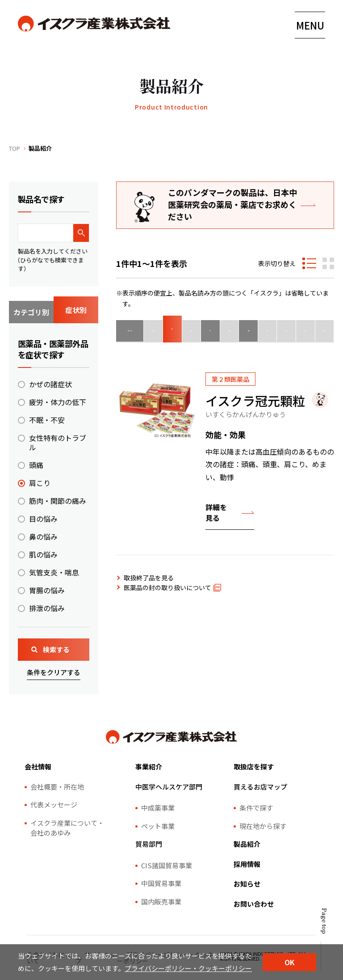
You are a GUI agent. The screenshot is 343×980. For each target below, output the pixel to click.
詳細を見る (216, 512)
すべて (133, 331)
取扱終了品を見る (149, 578)
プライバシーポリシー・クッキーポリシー (188, 968)
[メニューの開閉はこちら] (310, 25)
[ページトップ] (321, 940)
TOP (15, 148)
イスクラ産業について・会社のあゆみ (67, 828)
